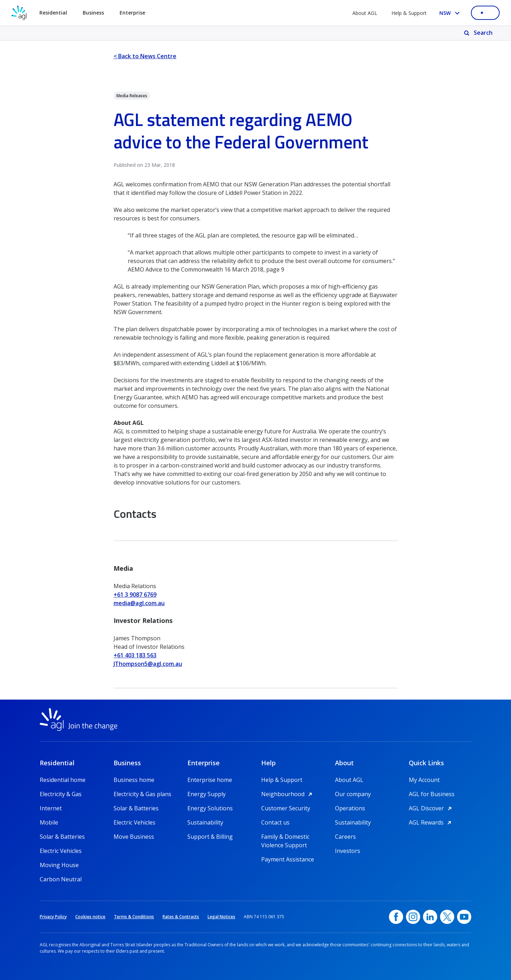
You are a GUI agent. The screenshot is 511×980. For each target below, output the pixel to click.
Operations (350, 808)
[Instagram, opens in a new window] (413, 917)
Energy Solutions (210, 808)
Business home (134, 780)
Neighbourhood (288, 794)
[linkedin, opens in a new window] (430, 917)
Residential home (63, 780)
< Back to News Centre (145, 56)
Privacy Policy (53, 917)
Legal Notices (221, 917)
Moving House (59, 865)
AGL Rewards (431, 822)
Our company (353, 794)
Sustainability (205, 822)
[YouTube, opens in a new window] (464, 917)
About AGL (365, 13)
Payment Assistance (288, 859)
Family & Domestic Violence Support (285, 837)
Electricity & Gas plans (142, 794)
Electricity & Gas (61, 794)
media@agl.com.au (139, 603)
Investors (348, 851)
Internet (51, 808)
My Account (424, 780)
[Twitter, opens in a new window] (447, 917)
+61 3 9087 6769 (135, 595)
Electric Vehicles (61, 851)
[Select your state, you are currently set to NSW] (451, 13)
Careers (345, 837)
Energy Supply (207, 794)
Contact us (275, 822)
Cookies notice (90, 917)
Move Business (134, 837)
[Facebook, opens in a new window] (396, 917)
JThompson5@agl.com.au (148, 664)
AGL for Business (432, 794)
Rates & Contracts (181, 917)
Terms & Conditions (134, 917)
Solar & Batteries (62, 837)
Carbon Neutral (61, 879)
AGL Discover (431, 808)
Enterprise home (210, 780)
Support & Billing (210, 837)
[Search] (479, 33)
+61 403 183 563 (135, 655)
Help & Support (409, 13)
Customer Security (286, 808)
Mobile (49, 822)
